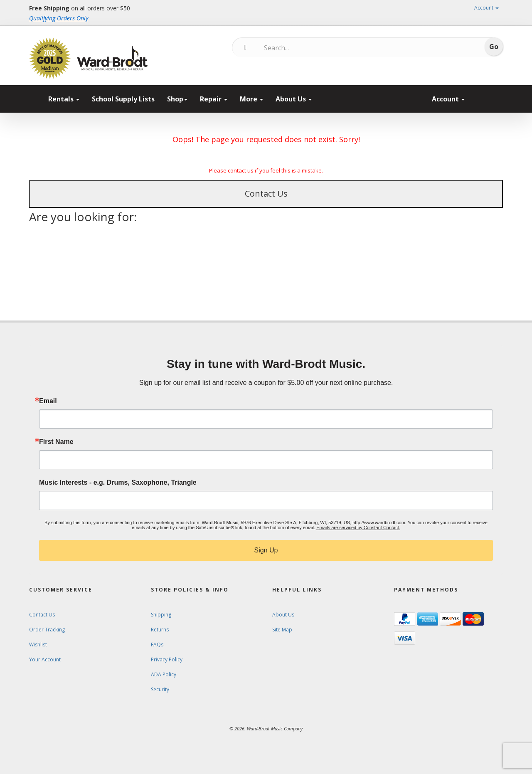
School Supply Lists (123, 99)
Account (486, 8)
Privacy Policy (167, 659)
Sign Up (266, 550)
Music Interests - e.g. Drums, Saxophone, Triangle (118, 483)
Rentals (64, 99)
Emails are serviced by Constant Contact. (358, 528)
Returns (160, 630)
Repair (214, 99)
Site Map (282, 630)
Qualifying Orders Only (59, 18)
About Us (294, 99)
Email (48, 401)
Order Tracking (47, 630)
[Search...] (299, 48)
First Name (56, 442)
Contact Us (266, 193)
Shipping (161, 615)
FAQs (157, 645)
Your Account (45, 659)
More (251, 99)
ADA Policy (164, 674)
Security (160, 689)
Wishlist (38, 645)
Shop (177, 99)
